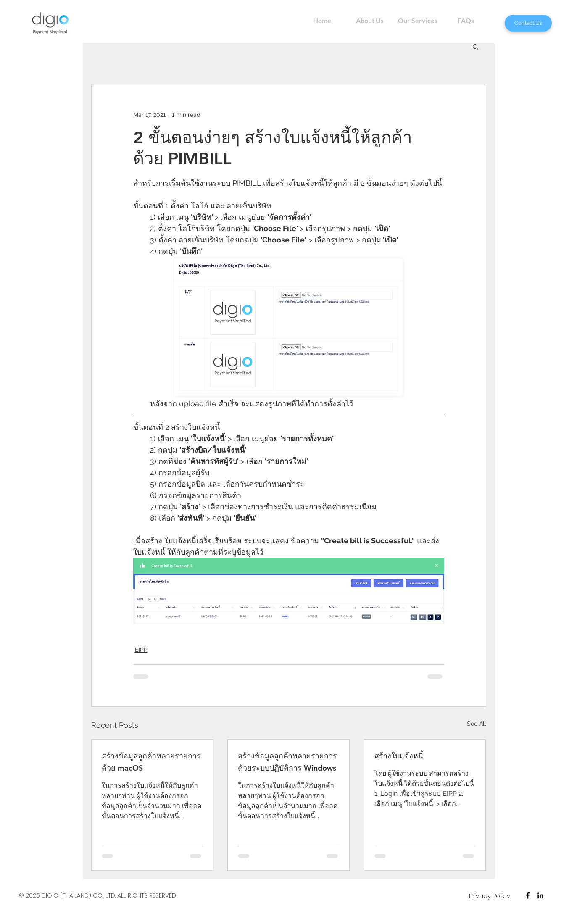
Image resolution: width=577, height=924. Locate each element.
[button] (476, 46)
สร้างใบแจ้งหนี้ (399, 756)
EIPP (141, 650)
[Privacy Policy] (490, 895)
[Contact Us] (528, 23)
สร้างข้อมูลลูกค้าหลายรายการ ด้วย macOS (151, 762)
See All (477, 724)
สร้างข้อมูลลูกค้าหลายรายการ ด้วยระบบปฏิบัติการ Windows (287, 762)
